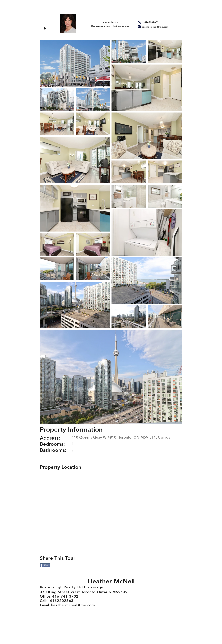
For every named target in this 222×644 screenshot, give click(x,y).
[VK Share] (77, 565)
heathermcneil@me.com (155, 27)
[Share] (45, 565)
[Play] (45, 28)
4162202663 (152, 22)
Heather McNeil (110, 22)
